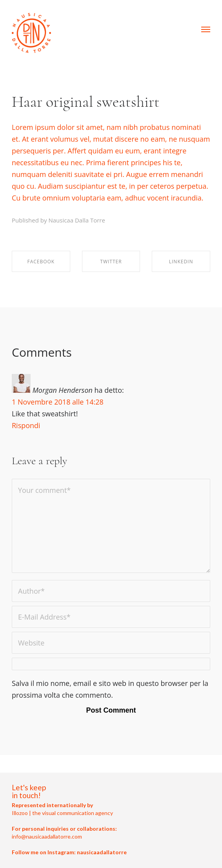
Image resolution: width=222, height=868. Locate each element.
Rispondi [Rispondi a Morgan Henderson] (26, 425)
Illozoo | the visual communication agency (62, 813)
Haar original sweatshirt (86, 102)
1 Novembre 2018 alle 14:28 (58, 402)
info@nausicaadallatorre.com (47, 836)
